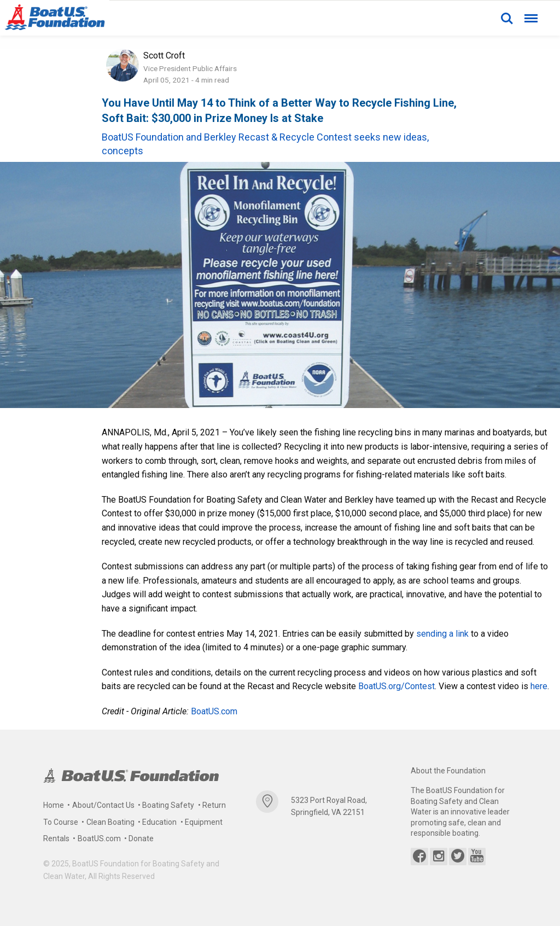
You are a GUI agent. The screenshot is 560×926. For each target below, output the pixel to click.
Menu (530, 14)
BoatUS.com (214, 711)
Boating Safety (168, 805)
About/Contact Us (103, 805)
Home (54, 805)
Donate (141, 838)
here (539, 686)
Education (159, 822)
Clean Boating (110, 822)
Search (507, 19)
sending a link (442, 634)
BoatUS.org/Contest (396, 686)
